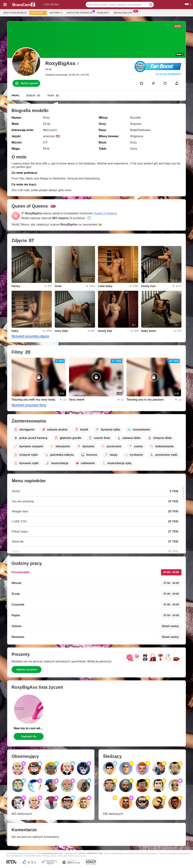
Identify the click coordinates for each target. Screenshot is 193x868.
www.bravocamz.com (52, 853)
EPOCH (82, 853)
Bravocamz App (124, 12)
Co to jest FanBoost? (169, 74)
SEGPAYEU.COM (95, 853)
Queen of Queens (105, 213)
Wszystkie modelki (15, 13)
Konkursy (103, 13)
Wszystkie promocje (80, 12)
